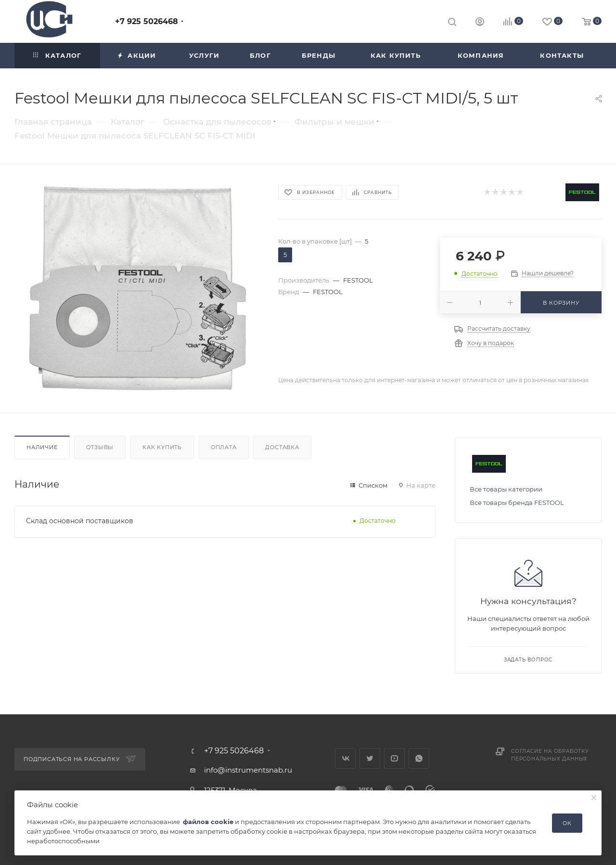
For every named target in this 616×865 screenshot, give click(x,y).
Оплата (224, 447)
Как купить (162, 447)
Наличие (42, 447)
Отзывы (100, 447)
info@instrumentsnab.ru (248, 770)
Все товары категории (506, 489)
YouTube (394, 758)
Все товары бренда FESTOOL (517, 503)
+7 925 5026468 (147, 21)
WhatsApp (419, 758)
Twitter (370, 758)
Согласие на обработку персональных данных (550, 755)
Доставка (282, 447)
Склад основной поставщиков (80, 521)
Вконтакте (345, 758)
